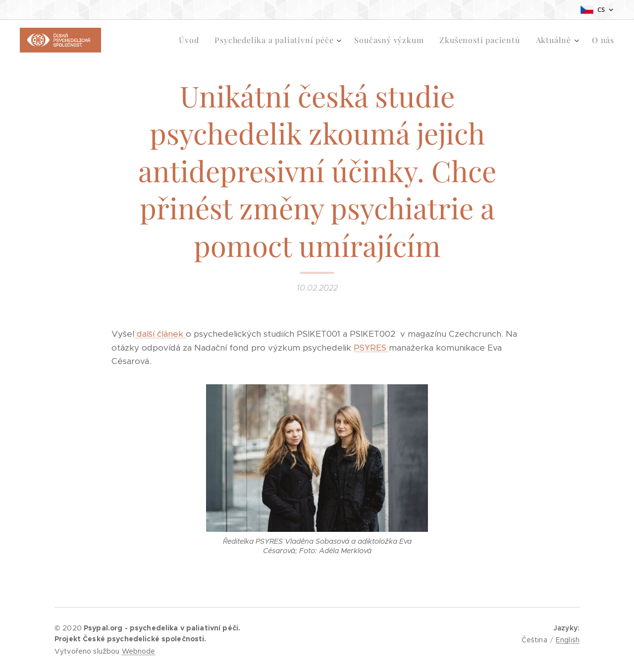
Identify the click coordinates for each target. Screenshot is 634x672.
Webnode (139, 651)
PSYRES (371, 347)
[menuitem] (191, 40)
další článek (160, 334)
